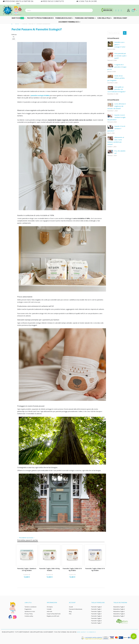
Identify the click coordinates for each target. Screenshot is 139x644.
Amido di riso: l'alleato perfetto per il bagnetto (116, 78)
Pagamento (28, 609)
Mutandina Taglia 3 (119, 607)
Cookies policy (29, 616)
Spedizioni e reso (30, 611)
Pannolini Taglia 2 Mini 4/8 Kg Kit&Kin (50, 569)
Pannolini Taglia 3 (96, 614)
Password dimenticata (76, 609)
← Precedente (22, 537)
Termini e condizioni (31, 607)
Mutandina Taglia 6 (119, 614)
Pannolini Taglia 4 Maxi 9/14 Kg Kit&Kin (95, 569)
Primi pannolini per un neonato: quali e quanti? (120, 56)
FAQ (70, 614)
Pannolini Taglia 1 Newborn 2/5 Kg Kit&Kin (27, 569)
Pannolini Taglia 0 (96, 607)
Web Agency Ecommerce (87, 632)
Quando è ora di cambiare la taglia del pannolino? (116, 117)
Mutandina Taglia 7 (119, 616)
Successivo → (31, 537)
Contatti (49, 609)
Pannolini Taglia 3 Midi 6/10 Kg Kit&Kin (72, 569)
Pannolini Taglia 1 (96, 609)
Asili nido (49, 611)
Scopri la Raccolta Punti (54, 614)
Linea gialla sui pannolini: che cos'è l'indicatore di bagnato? (116, 89)
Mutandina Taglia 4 (119, 609)
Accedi (71, 607)
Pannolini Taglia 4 (96, 616)
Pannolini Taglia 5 (96, 618)
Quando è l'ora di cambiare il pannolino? (116, 129)
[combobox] (59, 10)
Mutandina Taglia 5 (119, 611)
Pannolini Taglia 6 (96, 620)
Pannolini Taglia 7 (96, 623)
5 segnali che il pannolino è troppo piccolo (117, 67)
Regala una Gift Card (53, 616)
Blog (70, 611)
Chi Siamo (50, 607)
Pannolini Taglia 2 (96, 611)
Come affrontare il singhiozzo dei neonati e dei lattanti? (117, 106)
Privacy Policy (29, 614)
